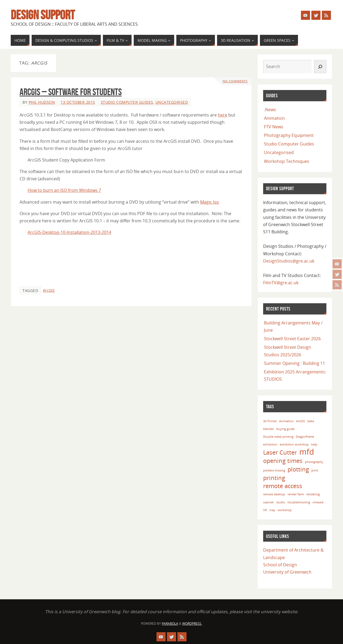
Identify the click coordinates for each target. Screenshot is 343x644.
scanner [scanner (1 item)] (269, 502)
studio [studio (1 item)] (281, 502)
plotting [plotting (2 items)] (298, 469)
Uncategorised (172, 102)
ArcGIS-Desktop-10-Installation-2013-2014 (69, 232)
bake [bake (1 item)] (311, 421)
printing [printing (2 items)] (274, 478)
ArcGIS (49, 290)
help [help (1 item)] (314, 444)
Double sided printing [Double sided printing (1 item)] (278, 437)
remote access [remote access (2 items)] (283, 486)
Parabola (170, 624)
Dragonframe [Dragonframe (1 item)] (305, 437)
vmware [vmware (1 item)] (318, 502)
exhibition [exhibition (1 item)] (270, 444)
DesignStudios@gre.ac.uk (289, 261)
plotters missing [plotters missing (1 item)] (274, 470)
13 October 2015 (78, 102)
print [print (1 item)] (315, 470)
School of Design (280, 565)
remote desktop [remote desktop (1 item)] (274, 494)
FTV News (274, 127)
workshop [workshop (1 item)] (285, 510)
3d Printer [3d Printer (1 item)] (270, 421)
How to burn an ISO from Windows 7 (64, 190)
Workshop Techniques (287, 161)
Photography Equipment (289, 135)
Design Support (43, 15)
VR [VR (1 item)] (265, 510)
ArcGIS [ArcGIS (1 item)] (301, 421)
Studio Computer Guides (127, 102)
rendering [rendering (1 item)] (313, 494)
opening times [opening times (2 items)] (283, 461)
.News (270, 110)
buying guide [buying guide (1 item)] (285, 429)
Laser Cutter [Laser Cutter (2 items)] (280, 452)
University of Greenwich (287, 572)
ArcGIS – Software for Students (71, 92)
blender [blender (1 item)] (269, 429)
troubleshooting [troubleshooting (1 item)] (299, 502)
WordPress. (192, 624)
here (223, 115)
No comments (235, 81)
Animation (274, 118)
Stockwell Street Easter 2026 (292, 339)
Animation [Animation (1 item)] (286, 421)
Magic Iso (210, 202)
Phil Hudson (42, 102)
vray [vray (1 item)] (272, 510)
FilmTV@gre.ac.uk (281, 283)
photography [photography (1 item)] (314, 462)
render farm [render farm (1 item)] (296, 494)
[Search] (320, 67)
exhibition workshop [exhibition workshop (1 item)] (294, 444)
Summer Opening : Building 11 (294, 363)
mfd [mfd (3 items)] (307, 452)
